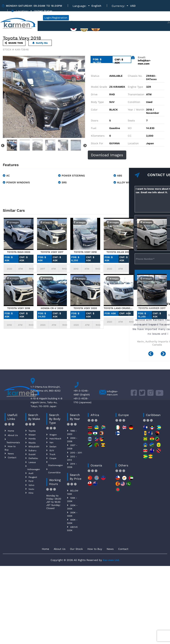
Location (133, 143)
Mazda (32, 443)
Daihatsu (33, 458)
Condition (134, 102)
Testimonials (13, 442)
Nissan (32, 435)
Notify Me (40, 43)
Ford (31, 481)
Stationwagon (55, 465)
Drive (94, 94)
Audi (31, 473)
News (11, 454)
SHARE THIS (14, 43)
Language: (80, 6)
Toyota (32, 431)
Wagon (53, 435)
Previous (3, 146)
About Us (13, 435)
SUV (52, 450)
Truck (52, 454)
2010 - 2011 (76, 453)
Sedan (53, 447)
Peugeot (33, 477)
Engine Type (135, 87)
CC (130, 136)
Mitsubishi (34, 447)
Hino (31, 493)
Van (51, 442)
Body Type (97, 102)
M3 (130, 128)
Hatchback (55, 439)
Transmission (136, 94)
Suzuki (32, 454)
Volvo (31, 485)
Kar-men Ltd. (111, 560)
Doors (95, 120)
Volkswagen (34, 469)
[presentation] (152, 354)
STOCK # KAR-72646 (16, 49)
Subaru (32, 450)
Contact (12, 458)
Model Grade (99, 87)
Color (94, 110)
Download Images (107, 155)
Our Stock (76, 549)
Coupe (53, 458)
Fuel (94, 128)
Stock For (97, 143)
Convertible (54, 473)
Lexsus (32, 462)
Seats (131, 120)
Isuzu (31, 489)
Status (95, 76)
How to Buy (95, 549)
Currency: (119, 6)
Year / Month (136, 110)
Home (11, 431)
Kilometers (98, 136)
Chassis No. (135, 76)
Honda (32, 439)
